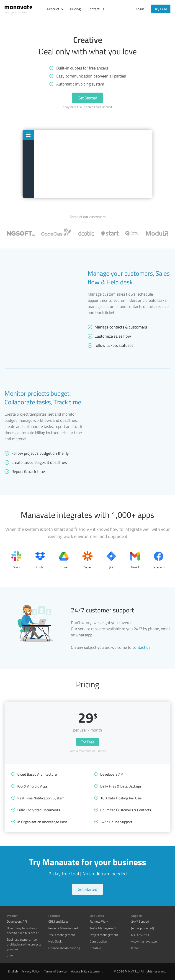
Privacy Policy (31, 971)
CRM (10, 956)
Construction (98, 941)
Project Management (104, 935)
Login (140, 9)
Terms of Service (55, 971)
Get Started (87, 98)
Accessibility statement (87, 971)
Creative (95, 948)
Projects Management (63, 928)
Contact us (96, 9)
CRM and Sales (58, 921)
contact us (141, 647)
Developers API (17, 921)
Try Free (161, 9)
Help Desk (55, 941)
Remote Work (99, 921)
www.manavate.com (145, 941)
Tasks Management (62, 935)
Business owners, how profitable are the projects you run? (24, 944)
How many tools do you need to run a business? (23, 930)
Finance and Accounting (64, 948)
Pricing (75, 9)
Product (53, 9)
